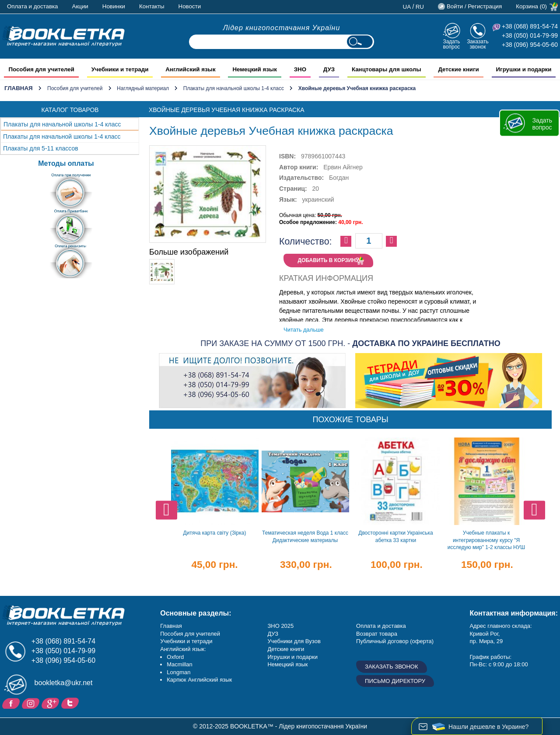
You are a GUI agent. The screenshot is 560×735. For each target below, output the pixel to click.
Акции (80, 6)
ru (420, 7)
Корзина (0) (531, 6)
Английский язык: (183, 649)
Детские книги (286, 649)
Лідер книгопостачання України (282, 28)
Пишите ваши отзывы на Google (51, 703)
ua (407, 7)
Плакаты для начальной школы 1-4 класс (234, 88)
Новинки (114, 6)
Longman (178, 672)
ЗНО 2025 (280, 626)
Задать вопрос (451, 44)
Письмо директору (395, 681)
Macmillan (180, 664)
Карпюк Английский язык (199, 680)
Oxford (175, 657)
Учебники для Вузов (294, 641)
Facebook (12, 703)
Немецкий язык (287, 664)
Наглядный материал (143, 88)
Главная (19, 88)
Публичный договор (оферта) (395, 641)
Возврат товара (377, 634)
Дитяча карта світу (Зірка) (215, 533)
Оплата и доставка (33, 6)
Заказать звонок (478, 44)
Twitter (71, 703)
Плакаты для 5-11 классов (41, 148)
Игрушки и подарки (292, 657)
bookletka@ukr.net (64, 683)
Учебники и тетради (186, 641)
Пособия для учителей (75, 88)
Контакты (152, 6)
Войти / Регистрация (474, 6)
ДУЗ (273, 634)
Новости (190, 6)
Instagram (32, 703)
